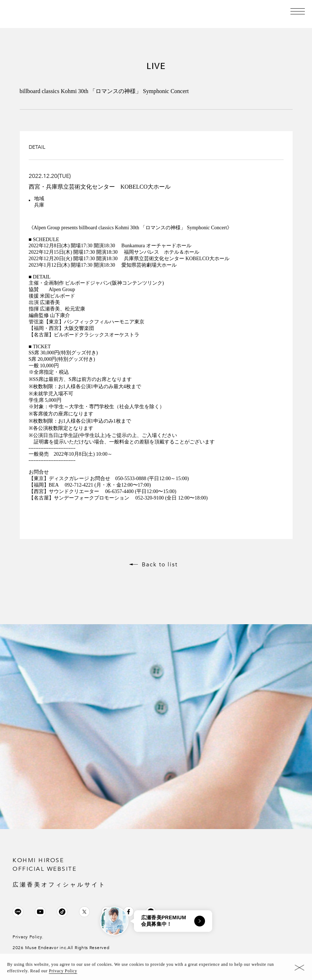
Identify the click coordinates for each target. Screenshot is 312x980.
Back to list (160, 565)
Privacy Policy (63, 972)
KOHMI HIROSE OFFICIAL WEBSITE (156, 873)
